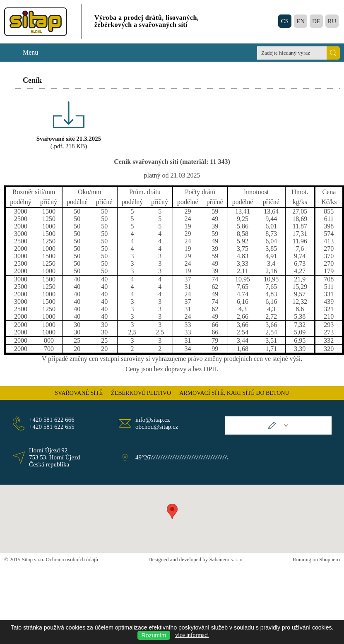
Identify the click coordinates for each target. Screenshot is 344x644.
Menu (30, 52)
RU (332, 21)
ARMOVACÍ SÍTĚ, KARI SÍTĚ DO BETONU (234, 393)
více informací (192, 635)
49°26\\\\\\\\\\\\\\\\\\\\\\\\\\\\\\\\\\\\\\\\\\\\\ (180, 457)
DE (316, 21)
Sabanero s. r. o (226, 559)
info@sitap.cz (153, 420)
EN (301, 21)
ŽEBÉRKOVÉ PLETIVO (141, 393)
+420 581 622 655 (52, 427)
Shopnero (330, 559)
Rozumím (154, 635)
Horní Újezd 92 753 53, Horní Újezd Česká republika (54, 457)
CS (285, 21)
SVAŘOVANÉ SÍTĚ (79, 393)
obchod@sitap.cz (157, 427)
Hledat (333, 53)
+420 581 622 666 (52, 420)
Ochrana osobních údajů (72, 559)
